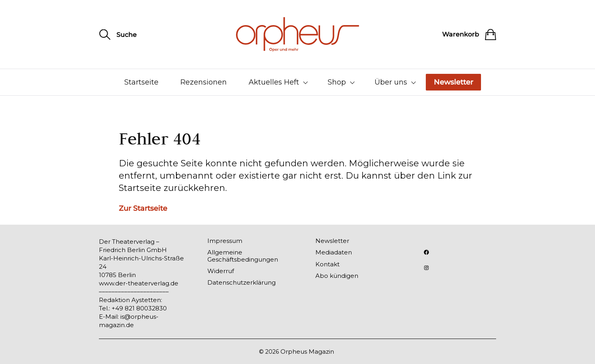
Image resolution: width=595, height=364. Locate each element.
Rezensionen (204, 82)
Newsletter (453, 82)
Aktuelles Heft (274, 82)
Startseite (141, 82)
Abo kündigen (337, 276)
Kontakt (327, 264)
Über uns (391, 82)
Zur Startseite (143, 208)
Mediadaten (334, 252)
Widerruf (221, 271)
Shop (337, 82)
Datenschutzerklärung (241, 282)
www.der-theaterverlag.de (139, 283)
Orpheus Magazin (307, 351)
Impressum (225, 241)
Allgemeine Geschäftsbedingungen (243, 256)
